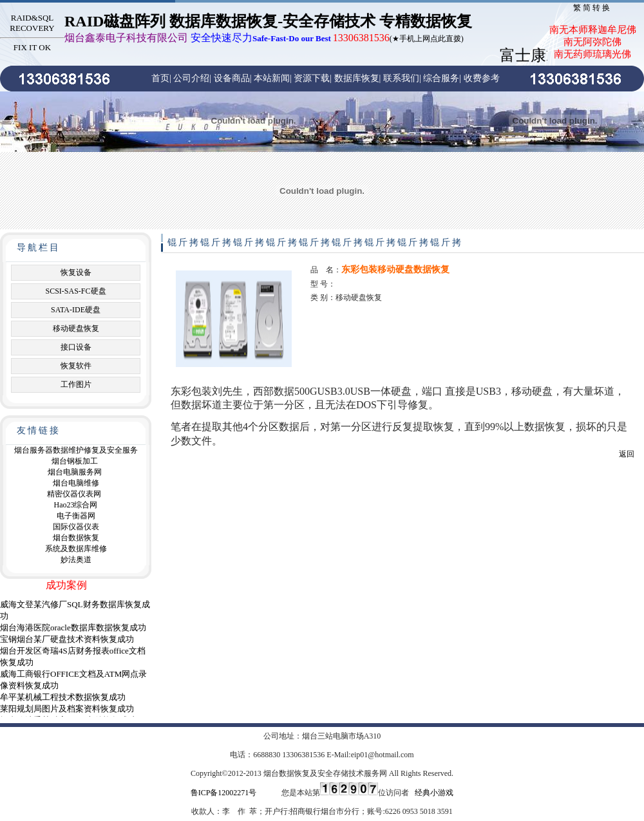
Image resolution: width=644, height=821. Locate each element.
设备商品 (232, 78)
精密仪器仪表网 (74, 494)
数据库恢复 (357, 78)
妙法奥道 (76, 560)
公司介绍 (191, 78)
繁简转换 (592, 8)
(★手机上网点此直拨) (264, 39)
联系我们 (401, 78)
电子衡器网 (76, 516)
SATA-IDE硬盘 (76, 310)
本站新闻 (272, 78)
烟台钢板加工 (75, 461)
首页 (160, 78)
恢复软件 (76, 366)
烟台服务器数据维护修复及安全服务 (76, 450)
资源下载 (312, 78)
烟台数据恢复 (76, 538)
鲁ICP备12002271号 (224, 793)
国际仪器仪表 (76, 527)
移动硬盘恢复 (76, 328)
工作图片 (76, 384)
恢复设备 (76, 272)
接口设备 (76, 347)
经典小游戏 (434, 793)
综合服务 (441, 78)
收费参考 (482, 78)
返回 (627, 454)
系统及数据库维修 (76, 549)
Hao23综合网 (76, 505)
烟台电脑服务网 (75, 472)
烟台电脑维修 (76, 483)
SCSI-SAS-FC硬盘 (75, 291)
